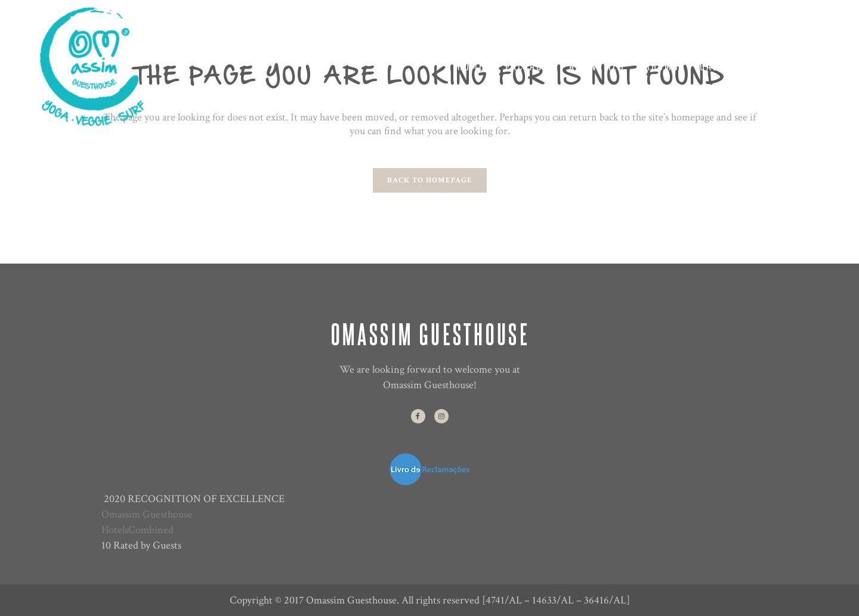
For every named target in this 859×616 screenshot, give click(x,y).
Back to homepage (430, 180)
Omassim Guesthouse (147, 514)
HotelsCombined (137, 530)
